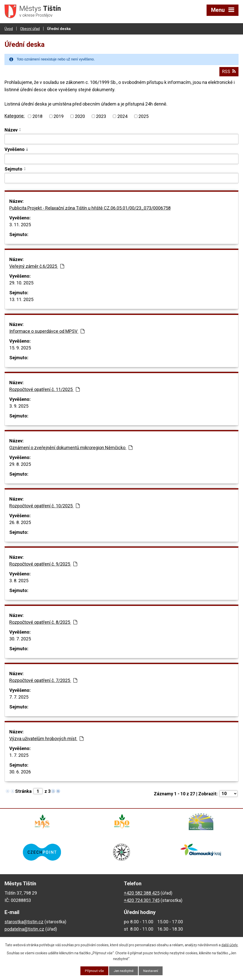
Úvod (9, 28)
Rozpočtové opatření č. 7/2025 (43, 680)
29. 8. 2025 (20, 464)
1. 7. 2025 (19, 755)
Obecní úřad (30, 28)
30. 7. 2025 (20, 638)
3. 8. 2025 (19, 580)
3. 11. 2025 (20, 224)
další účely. (230, 945)
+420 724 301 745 (142, 902)
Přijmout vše (93, 971)
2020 (80, 116)
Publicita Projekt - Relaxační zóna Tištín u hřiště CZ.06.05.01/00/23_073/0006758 (90, 207)
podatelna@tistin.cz (24, 931)
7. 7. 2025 (19, 696)
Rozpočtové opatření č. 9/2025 (43, 563)
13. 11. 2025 (21, 299)
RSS (229, 71)
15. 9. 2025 (20, 347)
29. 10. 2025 (21, 282)
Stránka (23, 791)
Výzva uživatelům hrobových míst (46, 738)
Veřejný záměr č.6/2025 (37, 266)
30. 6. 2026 (20, 771)
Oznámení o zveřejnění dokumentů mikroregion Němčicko (71, 447)
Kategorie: (15, 116)
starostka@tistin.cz (24, 924)
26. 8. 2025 (20, 522)
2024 (122, 116)
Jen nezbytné (124, 971)
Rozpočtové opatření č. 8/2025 (43, 622)
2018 (37, 116)
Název (11, 129)
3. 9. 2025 (19, 405)
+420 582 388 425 (142, 895)
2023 (101, 116)
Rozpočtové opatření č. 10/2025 (44, 505)
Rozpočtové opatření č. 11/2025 (44, 389)
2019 (59, 116)
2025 (143, 116)
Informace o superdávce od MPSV (47, 331)
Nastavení (152, 971)
